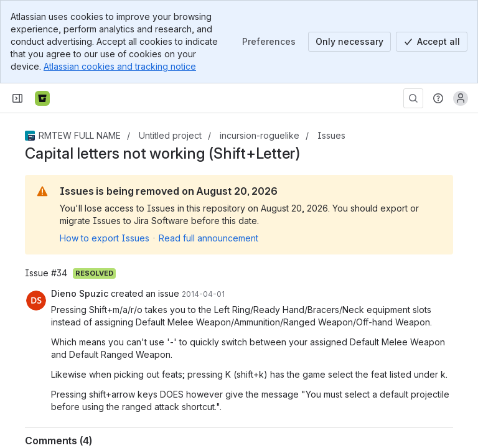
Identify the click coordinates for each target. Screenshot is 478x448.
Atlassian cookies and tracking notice (120, 66)
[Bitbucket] (42, 98)
